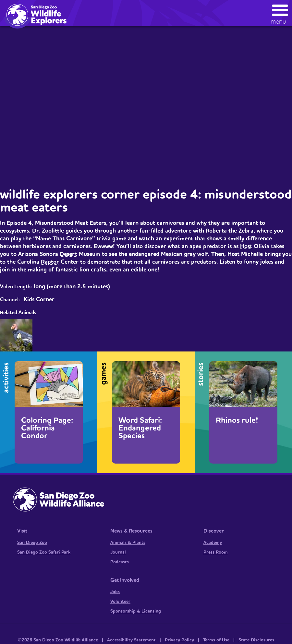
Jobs (115, 592)
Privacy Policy (179, 640)
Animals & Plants (128, 543)
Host (246, 246)
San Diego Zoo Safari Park (44, 552)
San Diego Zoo (32, 543)
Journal (118, 552)
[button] (280, 13)
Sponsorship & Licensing (136, 611)
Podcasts (120, 562)
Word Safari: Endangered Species (140, 428)
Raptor (50, 262)
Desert (68, 254)
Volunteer (120, 602)
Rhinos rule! (237, 420)
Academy (213, 543)
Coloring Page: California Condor (47, 428)
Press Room (216, 552)
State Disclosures (256, 640)
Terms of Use (216, 640)
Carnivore (79, 239)
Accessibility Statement (131, 640)
